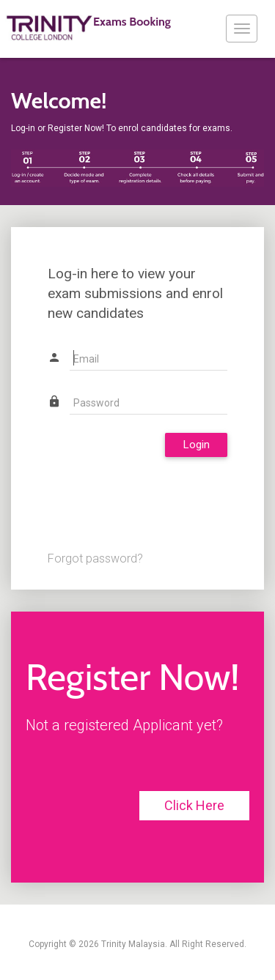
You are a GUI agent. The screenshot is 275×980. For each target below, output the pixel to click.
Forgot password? (95, 558)
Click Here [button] (194, 805)
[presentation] (159, 500)
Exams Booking (88, 28)
